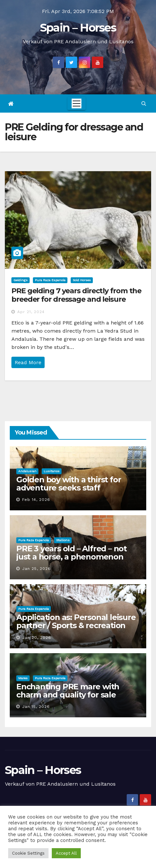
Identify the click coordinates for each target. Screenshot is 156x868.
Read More (28, 362)
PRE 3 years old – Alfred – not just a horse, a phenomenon (71, 553)
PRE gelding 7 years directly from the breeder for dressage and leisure (76, 295)
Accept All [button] (66, 853)
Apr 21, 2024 (31, 312)
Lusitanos (52, 471)
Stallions (63, 540)
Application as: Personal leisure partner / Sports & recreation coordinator (76, 625)
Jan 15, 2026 (36, 707)
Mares (23, 678)
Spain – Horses (78, 28)
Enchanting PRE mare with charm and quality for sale (68, 691)
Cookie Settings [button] (28, 853)
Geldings (21, 280)
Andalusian (27, 471)
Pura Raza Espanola (50, 280)
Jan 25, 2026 (36, 569)
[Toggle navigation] (77, 103)
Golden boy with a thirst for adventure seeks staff (69, 484)
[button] (144, 103)
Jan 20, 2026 (37, 638)
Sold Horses (82, 280)
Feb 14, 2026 (36, 500)
